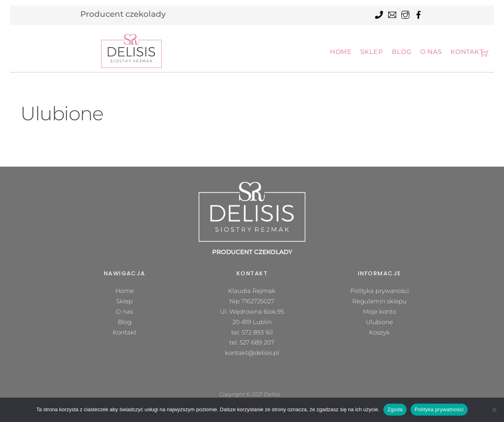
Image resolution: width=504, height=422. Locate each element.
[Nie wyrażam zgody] (494, 410)
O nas (431, 52)
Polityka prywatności (439, 409)
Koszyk (379, 332)
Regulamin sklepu (379, 301)
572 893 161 (257, 332)
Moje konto (380, 312)
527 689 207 (257, 342)
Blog (402, 52)
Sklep (372, 52)
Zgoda (395, 409)
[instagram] (405, 14)
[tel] (379, 14)
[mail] (392, 14)
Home (341, 52)
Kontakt (467, 52)
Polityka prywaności (380, 291)
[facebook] (419, 14)
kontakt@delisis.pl (252, 353)
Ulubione (379, 322)
